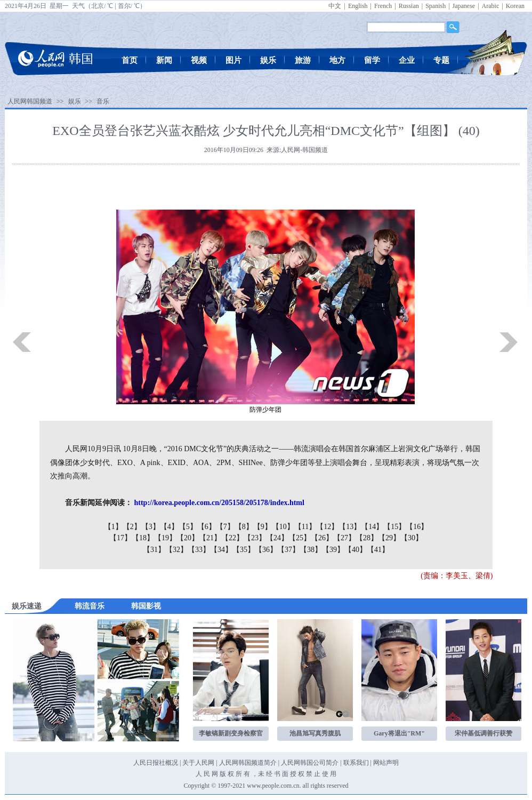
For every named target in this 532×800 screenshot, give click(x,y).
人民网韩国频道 (30, 101)
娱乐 (268, 60)
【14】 (372, 527)
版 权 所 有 (235, 774)
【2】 (132, 527)
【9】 (263, 527)
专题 (441, 60)
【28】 (367, 538)
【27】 (344, 538)
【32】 (176, 550)
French (383, 6)
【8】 (244, 527)
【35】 (244, 550)
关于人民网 (198, 763)
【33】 (199, 550)
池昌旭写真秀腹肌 (315, 733)
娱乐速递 (27, 606)
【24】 (277, 538)
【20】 (188, 538)
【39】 (333, 550)
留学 (372, 60)
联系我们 (356, 763)
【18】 (143, 538)
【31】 (154, 550)
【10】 (283, 527)
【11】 (305, 527)
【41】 (378, 550)
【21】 (210, 538)
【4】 (169, 527)
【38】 (311, 550)
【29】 (389, 538)
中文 (335, 6)
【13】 (350, 527)
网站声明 (386, 763)
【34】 (221, 550)
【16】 (417, 527)
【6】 (207, 527)
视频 (199, 60)
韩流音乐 (90, 606)
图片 (233, 60)
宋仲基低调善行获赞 (483, 733)
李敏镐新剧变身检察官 (231, 733)
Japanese (464, 6)
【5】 (188, 527)
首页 (130, 60)
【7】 (225, 527)
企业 (407, 60)
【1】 (113, 527)
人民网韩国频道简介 (248, 763)
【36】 (266, 550)
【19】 (165, 538)
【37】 (288, 550)
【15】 (394, 527)
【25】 (300, 538)
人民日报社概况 (156, 763)
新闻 (164, 60)
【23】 (255, 538)
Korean (515, 6)
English (358, 6)
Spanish (436, 6)
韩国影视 (146, 606)
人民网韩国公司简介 (310, 763)
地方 (337, 60)
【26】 (322, 538)
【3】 (151, 527)
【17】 (120, 538)
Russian (409, 6)
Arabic (491, 6)
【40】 (356, 550)
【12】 (327, 527)
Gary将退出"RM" (399, 733)
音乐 (103, 101)
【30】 (412, 538)
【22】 (232, 538)
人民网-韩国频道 (304, 150)
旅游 (303, 60)
